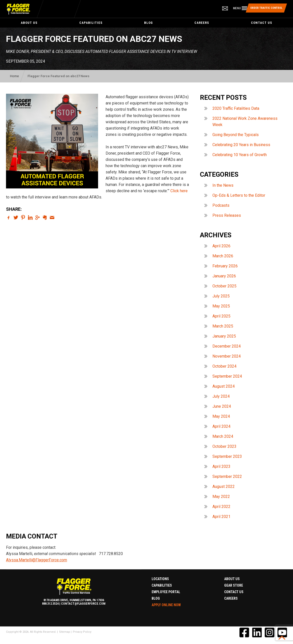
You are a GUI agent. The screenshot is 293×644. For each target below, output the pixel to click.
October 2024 (224, 366)
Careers (202, 23)
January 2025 (224, 336)
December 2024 (227, 346)
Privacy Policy (82, 632)
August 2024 (224, 386)
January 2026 (224, 276)
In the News (223, 185)
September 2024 (227, 376)
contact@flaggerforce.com (83, 604)
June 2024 (222, 406)
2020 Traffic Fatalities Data (236, 108)
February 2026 (225, 266)
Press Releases (227, 215)
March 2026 (223, 256)
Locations (160, 579)
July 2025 (221, 296)
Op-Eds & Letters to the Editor (239, 195)
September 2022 (227, 476)
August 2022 (224, 487)
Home (14, 76)
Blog (149, 23)
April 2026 (221, 246)
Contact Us (234, 592)
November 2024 (227, 356)
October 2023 (224, 446)
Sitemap (65, 632)
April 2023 (221, 466)
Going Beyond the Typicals (236, 135)
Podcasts (221, 205)
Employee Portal (166, 592)
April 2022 (221, 507)
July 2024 (221, 396)
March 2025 (223, 326)
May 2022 (221, 497)
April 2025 (221, 316)
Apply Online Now (166, 605)
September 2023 (227, 456)
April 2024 (221, 426)
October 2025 (224, 286)
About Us (29, 23)
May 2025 (221, 306)
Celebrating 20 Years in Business (241, 145)
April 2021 (221, 517)
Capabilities (91, 23)
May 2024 (221, 416)
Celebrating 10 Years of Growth (240, 155)
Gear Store (234, 585)
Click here (179, 191)
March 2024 (223, 436)
